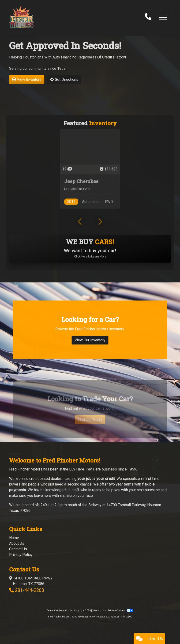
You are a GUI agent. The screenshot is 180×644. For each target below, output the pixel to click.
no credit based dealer (43, 479)
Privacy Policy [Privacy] (21, 555)
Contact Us (18, 549)
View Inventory (27, 79)
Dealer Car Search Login (60, 611)
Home (14, 538)
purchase (152, 490)
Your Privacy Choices (118, 611)
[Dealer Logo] (21, 17)
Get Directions (64, 79)
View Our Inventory (90, 358)
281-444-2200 (30, 590)
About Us (17, 543)
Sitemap (97, 611)
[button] (163, 17)
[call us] (148, 17)
